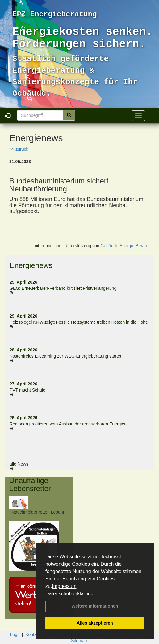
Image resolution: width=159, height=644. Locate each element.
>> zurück (19, 149)
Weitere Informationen (95, 606)
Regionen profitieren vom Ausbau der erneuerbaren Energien (68, 424)
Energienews (31, 265)
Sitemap (79, 641)
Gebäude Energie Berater (125, 246)
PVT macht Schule (27, 390)
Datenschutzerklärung (69, 594)
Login (15, 634)
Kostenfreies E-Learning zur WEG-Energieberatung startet (65, 356)
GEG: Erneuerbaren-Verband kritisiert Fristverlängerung (64, 288)
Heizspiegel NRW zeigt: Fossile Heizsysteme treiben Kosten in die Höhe (79, 322)
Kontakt (33, 634)
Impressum (64, 586)
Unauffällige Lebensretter (30, 484)
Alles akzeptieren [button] (95, 623)
